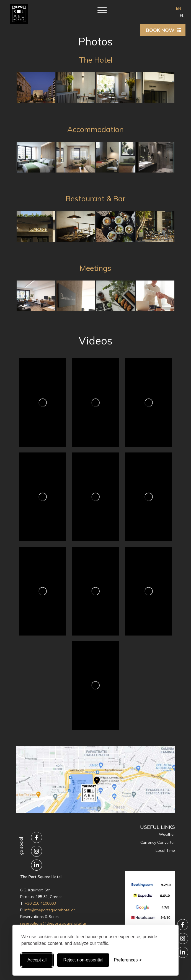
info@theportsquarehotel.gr (50, 910)
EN (179, 8)
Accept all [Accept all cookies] (37, 960)
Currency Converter (158, 842)
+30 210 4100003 (40, 903)
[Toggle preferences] (128, 960)
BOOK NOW (160, 30)
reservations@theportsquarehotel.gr (53, 923)
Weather (167, 834)
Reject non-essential (83, 960)
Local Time (165, 850)
